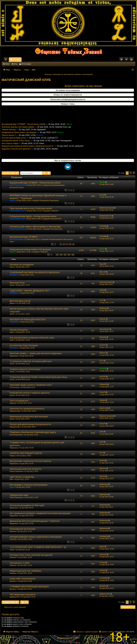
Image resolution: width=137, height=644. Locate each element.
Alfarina (102, 476)
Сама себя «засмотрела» (23, 578)
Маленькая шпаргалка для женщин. (29, 416)
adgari (102, 547)
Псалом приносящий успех (14, 142)
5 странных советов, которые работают (31, 361)
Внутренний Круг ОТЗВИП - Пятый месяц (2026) (23, 128)
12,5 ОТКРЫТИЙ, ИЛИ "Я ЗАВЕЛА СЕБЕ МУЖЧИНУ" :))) (38, 547)
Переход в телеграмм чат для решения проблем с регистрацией (69, 74)
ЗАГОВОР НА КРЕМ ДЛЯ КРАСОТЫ (28, 319)
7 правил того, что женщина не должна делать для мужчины (37, 444)
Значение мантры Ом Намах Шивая (18, 131)
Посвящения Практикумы (49, 200)
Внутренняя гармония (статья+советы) (30, 461)
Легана (102, 461)
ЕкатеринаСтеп (105, 216)
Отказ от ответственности (68, 95)
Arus (101, 453)
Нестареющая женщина (23, 594)
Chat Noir (13, 539)
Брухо (12, 487)
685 (69, 255)
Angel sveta (104, 408)
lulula (102, 432)
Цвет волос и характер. (22, 477)
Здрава (102, 400)
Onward (102, 570)
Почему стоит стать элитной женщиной (31, 555)
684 (65, 255)
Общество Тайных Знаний (21, 60)
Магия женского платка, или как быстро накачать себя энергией (39, 310)
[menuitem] (121, 60)
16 (64, 245)
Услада (102, 562)
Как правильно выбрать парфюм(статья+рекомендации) (40, 513)
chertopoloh (104, 536)
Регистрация (26, 64)
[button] (134, 173)
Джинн (12, 303)
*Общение (54, 211)
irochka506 (104, 578)
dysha (12, 267)
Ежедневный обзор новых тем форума (19, 136)
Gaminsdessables (106, 282)
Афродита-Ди (15, 411)
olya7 (102, 442)
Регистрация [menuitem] (132, 60)
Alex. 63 (103, 272)
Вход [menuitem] (127, 60)
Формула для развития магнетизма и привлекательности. (28, 150)
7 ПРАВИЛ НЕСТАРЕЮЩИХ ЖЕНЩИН (29, 586)
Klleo (11, 479)
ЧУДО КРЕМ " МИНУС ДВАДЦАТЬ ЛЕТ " (30, 290)
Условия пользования (68, 90)
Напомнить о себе (19, 563)
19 (73, 245)
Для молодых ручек (20, 301)
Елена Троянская (16, 471)
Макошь (103, 319)
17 (67, 245)
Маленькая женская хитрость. (26, 469)
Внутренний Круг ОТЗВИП (24, 237)
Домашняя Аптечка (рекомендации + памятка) (35, 521)
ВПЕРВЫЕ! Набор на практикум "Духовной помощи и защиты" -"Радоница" (38, 197)
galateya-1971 (15, 597)
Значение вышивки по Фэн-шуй (27, 505)
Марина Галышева (107, 208)
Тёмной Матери (9, 133)
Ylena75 (103, 392)
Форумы (42, 60)
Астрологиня (14, 387)
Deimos (12, 456)
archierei (103, 369)
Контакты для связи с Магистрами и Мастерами (35, 226)
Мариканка (14, 356)
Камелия (13, 403)
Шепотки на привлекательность (27, 408)
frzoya (102, 195)
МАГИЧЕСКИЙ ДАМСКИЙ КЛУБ (26, 80)
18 (70, 245)
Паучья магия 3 (9, 139)
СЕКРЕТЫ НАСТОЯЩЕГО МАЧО (26, 453)
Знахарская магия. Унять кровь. (16, 144)
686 (73, 255)
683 (61, 255)
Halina (102, 290)
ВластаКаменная (16, 435)
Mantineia (103, 308)
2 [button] (131, 173)
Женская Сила (17, 283)
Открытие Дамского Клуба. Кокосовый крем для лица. (39, 377)
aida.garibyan (104, 329)
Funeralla (103, 226)
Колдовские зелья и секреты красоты (30, 393)
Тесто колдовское (19, 401)
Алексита (103, 554)
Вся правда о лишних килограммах (29, 485)
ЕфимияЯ (103, 384)
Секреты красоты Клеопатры (25, 369)
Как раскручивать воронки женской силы (32, 338)
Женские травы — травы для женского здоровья (36, 353)
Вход (16, 64)
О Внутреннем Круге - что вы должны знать (33, 216)
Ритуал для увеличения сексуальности (30, 424)
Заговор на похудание (22, 264)
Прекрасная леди (19, 495)
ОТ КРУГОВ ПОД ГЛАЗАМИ (24, 345)
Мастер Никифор (17, 239)
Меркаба (103, 337)
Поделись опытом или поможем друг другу (33, 432)
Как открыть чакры (10, 147)
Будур (102, 264)
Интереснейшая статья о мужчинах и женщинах (36, 537)
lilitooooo (103, 468)
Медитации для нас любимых (26, 571)
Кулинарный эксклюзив (22, 529)
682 (57, 255)
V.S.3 (102, 300)
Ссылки (6, 60)
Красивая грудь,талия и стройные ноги (31, 385)
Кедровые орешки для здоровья (16, 152)
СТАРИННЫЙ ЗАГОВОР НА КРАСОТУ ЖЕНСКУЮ (35, 272)
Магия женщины (19, 330)
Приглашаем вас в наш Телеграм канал (31, 208)
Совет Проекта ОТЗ (17, 185)
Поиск (7, 64)
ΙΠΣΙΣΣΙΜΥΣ (14, 275)
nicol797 (103, 345)
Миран (102, 182)
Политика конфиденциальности (68, 99)
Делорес (13, 581)
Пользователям (56, 219)
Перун (12, 200)
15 (61, 245)
